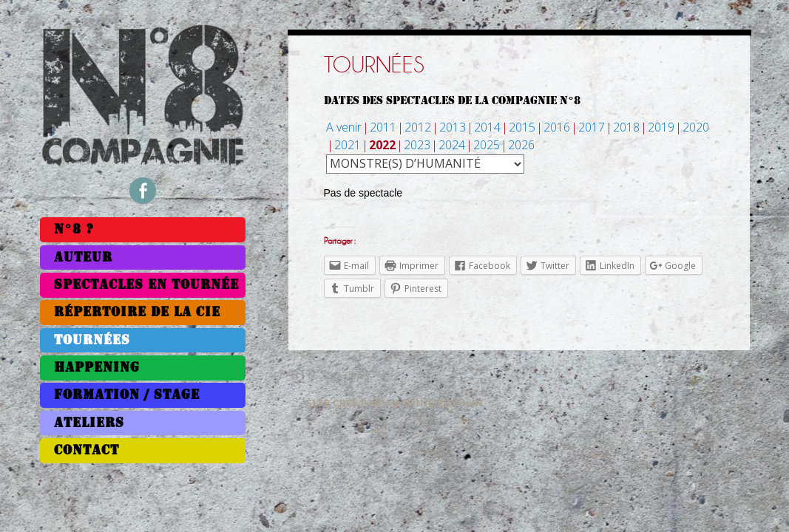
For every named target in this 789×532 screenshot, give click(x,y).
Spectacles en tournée (146, 285)
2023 (417, 145)
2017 (592, 127)
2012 (418, 127)
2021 (348, 145)
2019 (661, 127)
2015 (522, 127)
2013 (453, 127)
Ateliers (89, 423)
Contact (87, 450)
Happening (97, 368)
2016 (557, 127)
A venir (344, 127)
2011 (383, 127)
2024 (452, 145)
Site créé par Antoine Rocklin (395, 403)
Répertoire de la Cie (137, 312)
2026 (521, 145)
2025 (487, 145)
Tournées (92, 340)
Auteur (83, 258)
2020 (696, 127)
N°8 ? (74, 229)
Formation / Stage (127, 395)
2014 (487, 127)
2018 (626, 127)
